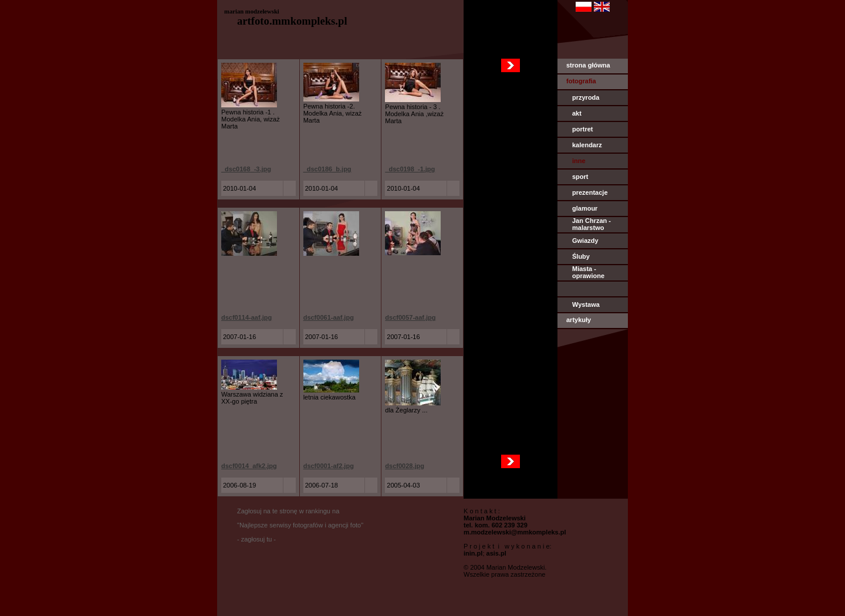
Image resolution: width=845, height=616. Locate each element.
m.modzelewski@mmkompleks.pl (515, 532)
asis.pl (496, 553)
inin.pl (473, 553)
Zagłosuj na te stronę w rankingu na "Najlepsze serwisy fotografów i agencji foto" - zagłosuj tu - (300, 525)
